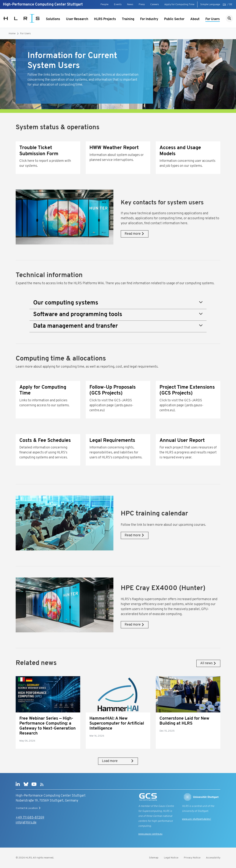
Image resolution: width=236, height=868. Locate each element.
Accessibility (213, 858)
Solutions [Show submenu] (53, 19)
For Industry (149, 19)
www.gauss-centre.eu (150, 834)
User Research (77, 19)
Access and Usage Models (180, 151)
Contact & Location (29, 808)
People (104, 5)
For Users (213, 19)
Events (118, 5)
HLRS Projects (105, 19)
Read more (135, 234)
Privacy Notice (192, 858)
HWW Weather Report (114, 148)
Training (128, 19)
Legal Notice (171, 858)
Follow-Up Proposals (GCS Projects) (113, 390)
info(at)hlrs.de (26, 823)
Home (12, 34)
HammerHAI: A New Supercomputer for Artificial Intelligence (117, 724)
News (130, 5)
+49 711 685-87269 (30, 818)
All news (208, 663)
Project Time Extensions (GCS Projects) (187, 390)
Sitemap (154, 858)
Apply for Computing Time (179, 5)
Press (142, 5)
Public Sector (174, 19)
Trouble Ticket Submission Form (39, 151)
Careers (155, 5)
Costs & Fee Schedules (45, 441)
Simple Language (210, 5)
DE (231, 5)
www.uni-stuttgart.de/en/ (197, 819)
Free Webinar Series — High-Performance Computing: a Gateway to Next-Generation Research (47, 726)
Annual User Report (182, 441)
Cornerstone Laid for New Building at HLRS (184, 721)
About (195, 19)
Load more (118, 761)
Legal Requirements (112, 441)
